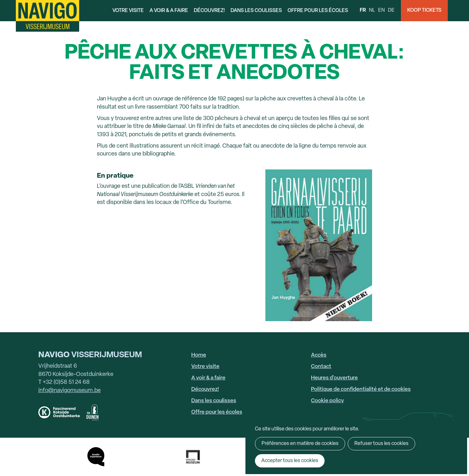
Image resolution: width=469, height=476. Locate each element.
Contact (321, 367)
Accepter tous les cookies (290, 461)
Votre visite (128, 11)
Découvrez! (209, 11)
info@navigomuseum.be (70, 391)
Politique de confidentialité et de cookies (361, 389)
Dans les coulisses (256, 11)
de (391, 10)
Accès (319, 355)
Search (458, 11)
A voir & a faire (169, 11)
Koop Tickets (424, 10)
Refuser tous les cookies (381, 444)
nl (372, 10)
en (381, 10)
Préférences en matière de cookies (300, 444)
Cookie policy (327, 401)
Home (199, 355)
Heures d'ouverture (334, 378)
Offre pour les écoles (318, 11)
